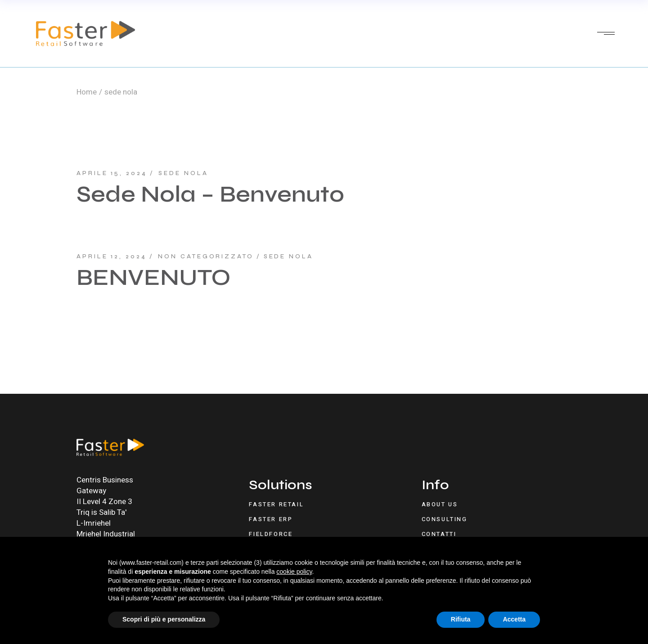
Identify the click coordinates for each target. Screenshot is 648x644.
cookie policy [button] (294, 572)
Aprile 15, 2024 (112, 173)
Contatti (439, 534)
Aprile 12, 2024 (112, 257)
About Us (440, 504)
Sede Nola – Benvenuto (210, 194)
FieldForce (271, 534)
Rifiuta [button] (461, 619)
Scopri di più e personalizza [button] (164, 619)
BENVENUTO (153, 278)
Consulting (445, 519)
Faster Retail (276, 504)
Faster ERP (271, 519)
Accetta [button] (514, 619)
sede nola (183, 173)
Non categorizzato (206, 257)
